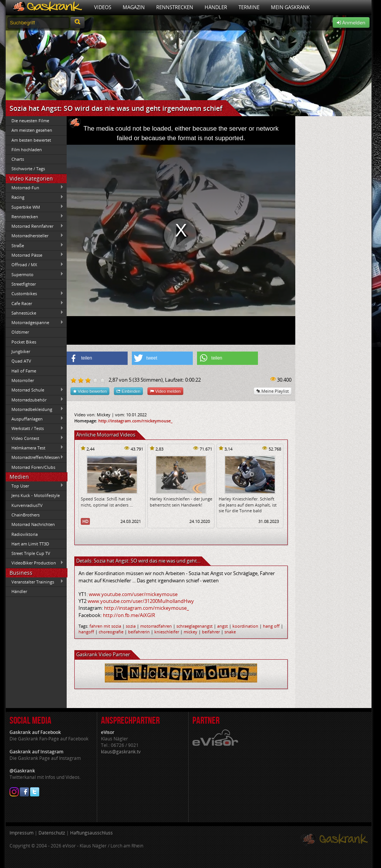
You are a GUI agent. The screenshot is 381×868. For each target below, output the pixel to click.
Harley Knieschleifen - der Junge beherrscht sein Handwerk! (181, 502)
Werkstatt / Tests (35, 428)
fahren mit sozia (105, 626)
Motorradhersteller (35, 236)
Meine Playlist (273, 391)
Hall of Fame (24, 371)
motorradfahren (156, 626)
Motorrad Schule (35, 390)
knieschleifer (167, 632)
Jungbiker (21, 351)
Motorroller (23, 380)
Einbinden (128, 391)
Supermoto (35, 274)
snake (230, 632)
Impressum (22, 833)
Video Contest (35, 438)
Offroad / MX (35, 265)
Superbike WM (35, 207)
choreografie (111, 632)
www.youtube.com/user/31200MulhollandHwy (141, 601)
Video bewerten (90, 391)
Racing (35, 197)
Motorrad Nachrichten (33, 524)
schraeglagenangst (195, 626)
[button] (97, 358)
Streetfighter (24, 284)
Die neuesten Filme (30, 121)
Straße (35, 245)
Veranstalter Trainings (35, 582)
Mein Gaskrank (290, 7)
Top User (35, 486)
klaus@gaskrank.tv (121, 752)
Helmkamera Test (35, 448)
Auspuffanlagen (35, 419)
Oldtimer (20, 332)
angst (223, 626)
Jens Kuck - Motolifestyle (36, 495)
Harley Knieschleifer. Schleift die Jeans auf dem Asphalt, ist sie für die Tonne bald (248, 505)
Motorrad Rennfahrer (35, 226)
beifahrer (211, 632)
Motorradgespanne (35, 323)
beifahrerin (139, 632)
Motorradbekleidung (35, 409)
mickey (190, 632)
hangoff (86, 632)
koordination (245, 626)
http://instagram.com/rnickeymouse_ (135, 421)
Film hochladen (27, 149)
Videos (103, 7)
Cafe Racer (35, 303)
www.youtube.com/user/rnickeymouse (133, 594)
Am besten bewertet (31, 140)
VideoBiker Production (35, 563)
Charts (18, 159)
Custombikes (35, 294)
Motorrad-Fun (35, 187)
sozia (131, 626)
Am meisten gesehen (32, 130)
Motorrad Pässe (35, 255)
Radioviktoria (25, 534)
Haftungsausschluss (91, 833)
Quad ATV (21, 361)
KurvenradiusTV (27, 505)
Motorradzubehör (35, 400)
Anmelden (351, 22)
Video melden (165, 391)
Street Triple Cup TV (31, 553)
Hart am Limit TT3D (30, 544)
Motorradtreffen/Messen (35, 457)
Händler (216, 7)
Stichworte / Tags (28, 169)
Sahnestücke (35, 313)
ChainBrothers (26, 515)
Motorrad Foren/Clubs (33, 467)
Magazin (134, 7)
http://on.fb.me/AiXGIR (129, 615)
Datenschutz (52, 833)
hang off (271, 626)
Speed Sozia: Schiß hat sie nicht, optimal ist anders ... (107, 502)
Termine (249, 7)
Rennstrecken (175, 7)
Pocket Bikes (24, 342)
